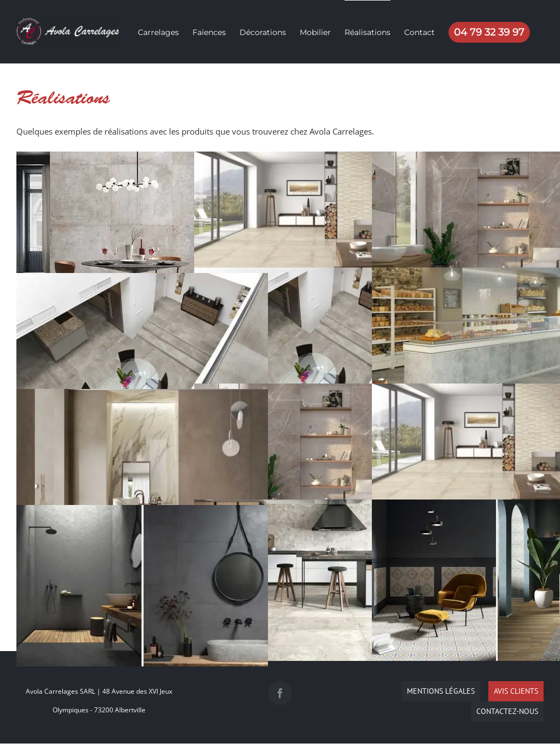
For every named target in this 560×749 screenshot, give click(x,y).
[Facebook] (280, 693)
